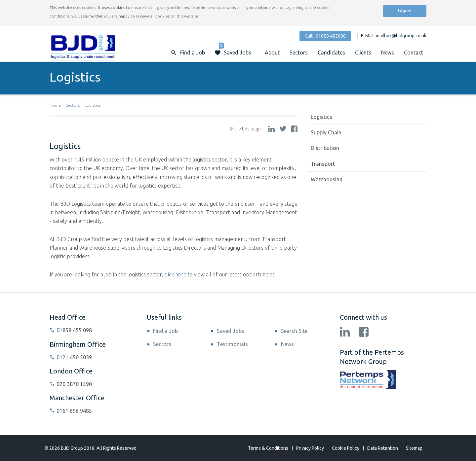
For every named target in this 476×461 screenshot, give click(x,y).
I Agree (405, 11)
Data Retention (383, 448)
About (272, 53)
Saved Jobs (235, 49)
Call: (325, 36)
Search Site (294, 331)
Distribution (325, 148)
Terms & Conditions (268, 448)
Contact (414, 53)
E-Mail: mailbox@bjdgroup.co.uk (394, 36)
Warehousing (327, 179)
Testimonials (232, 344)
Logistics (93, 105)
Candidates (331, 53)
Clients (363, 53)
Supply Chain (326, 132)
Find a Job (165, 331)
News (388, 53)
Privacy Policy (310, 448)
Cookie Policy (346, 448)
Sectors (299, 53)
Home (55, 105)
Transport (323, 164)
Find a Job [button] (193, 53)
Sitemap (414, 448)
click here (175, 274)
